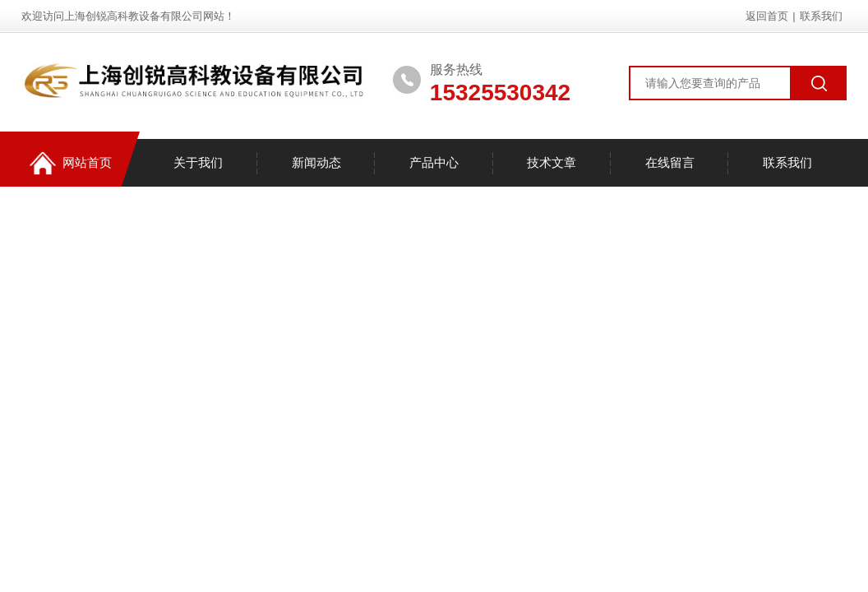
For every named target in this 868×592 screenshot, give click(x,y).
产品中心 (434, 162)
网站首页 (71, 163)
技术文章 (552, 162)
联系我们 (821, 16)
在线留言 (670, 162)
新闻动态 (316, 162)
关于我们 (198, 162)
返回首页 (767, 16)
